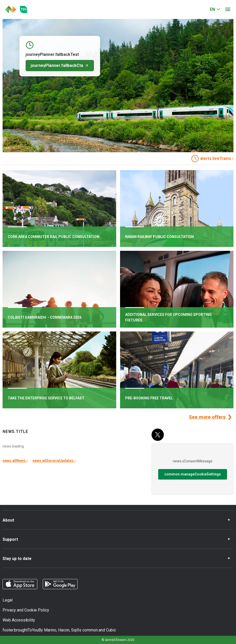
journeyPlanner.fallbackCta (60, 65)
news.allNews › (15, 461)
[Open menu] (228, 9)
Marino (50, 630)
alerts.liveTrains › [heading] (212, 159)
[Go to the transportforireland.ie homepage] (24, 9)
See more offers (208, 417)
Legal (8, 600)
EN (212, 9)
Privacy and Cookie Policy (26, 610)
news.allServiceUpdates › (54, 461)
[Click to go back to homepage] (11, 9)
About (8, 520)
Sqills (76, 630)
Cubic (111, 630)
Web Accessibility (19, 620)
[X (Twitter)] (158, 435)
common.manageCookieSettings (193, 474)
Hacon (64, 630)
